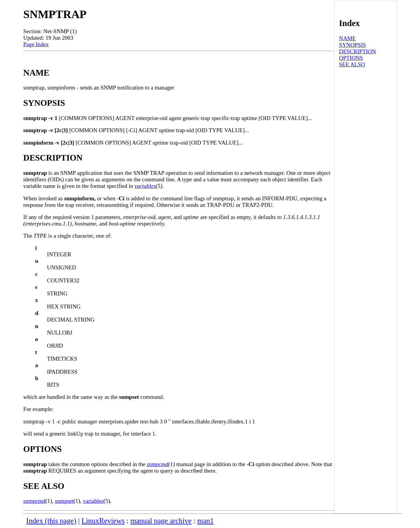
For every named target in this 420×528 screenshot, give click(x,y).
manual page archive (161, 521)
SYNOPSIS (353, 45)
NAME (348, 38)
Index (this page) (51, 521)
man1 (205, 521)
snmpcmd (157, 464)
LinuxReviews (103, 521)
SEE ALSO (352, 64)
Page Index (36, 44)
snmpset (64, 501)
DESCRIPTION (358, 51)
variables (145, 186)
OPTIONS (351, 58)
